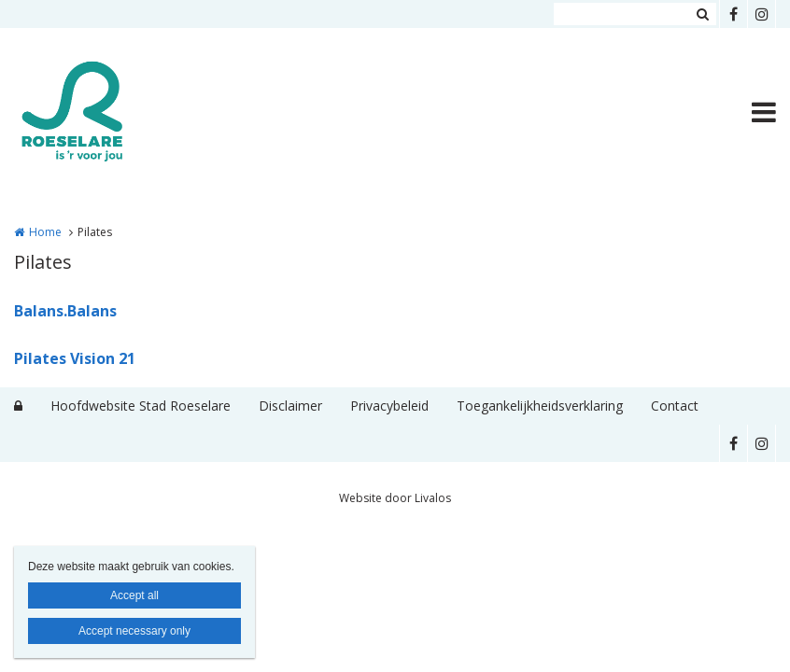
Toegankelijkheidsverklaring (540, 406)
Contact (675, 406)
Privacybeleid (389, 406)
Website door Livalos (395, 498)
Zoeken (702, 14)
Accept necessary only (134, 631)
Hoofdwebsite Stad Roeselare (141, 406)
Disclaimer (290, 406)
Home (45, 232)
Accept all (134, 595)
